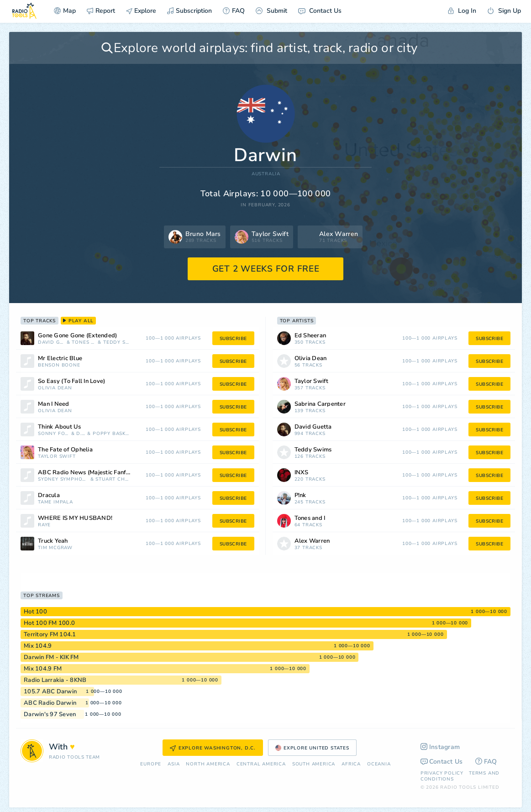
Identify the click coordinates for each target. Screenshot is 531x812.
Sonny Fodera (54, 434)
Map (65, 11)
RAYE (44, 525)
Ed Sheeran (310, 336)
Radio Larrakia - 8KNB (55, 680)
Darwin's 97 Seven (50, 714)
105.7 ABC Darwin (50, 692)
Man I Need (54, 404)
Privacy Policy (442, 773)
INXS (302, 473)
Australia (266, 174)
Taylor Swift (57, 457)
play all (78, 321)
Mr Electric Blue (60, 359)
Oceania (379, 764)
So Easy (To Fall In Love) (71, 381)
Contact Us (320, 11)
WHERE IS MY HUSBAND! (75, 518)
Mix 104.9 (38, 646)
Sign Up (504, 11)
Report (101, 11)
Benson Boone (59, 365)
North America (208, 764)
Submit (271, 11)
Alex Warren (312, 541)
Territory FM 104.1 (50, 634)
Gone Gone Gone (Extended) (77, 336)
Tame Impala (55, 502)
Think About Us (60, 427)
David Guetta (51, 343)
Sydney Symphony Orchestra (63, 479)
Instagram (440, 747)
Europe (151, 764)
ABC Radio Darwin (50, 703)
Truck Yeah (53, 541)
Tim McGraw (55, 548)
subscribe (233, 339)
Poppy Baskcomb (111, 434)
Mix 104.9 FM (43, 669)
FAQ (234, 11)
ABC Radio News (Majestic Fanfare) (87, 473)
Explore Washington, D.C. (213, 748)
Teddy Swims (116, 343)
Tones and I (84, 343)
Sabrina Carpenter (320, 404)
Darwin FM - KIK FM (51, 657)
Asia (173, 764)
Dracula (49, 495)
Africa (351, 764)
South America (314, 764)
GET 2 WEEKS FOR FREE (266, 269)
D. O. (81, 434)
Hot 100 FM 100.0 (49, 623)
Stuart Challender (112, 479)
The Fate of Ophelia (65, 450)
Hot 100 (35, 612)
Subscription (189, 11)
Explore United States (312, 748)
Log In (462, 11)
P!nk (300, 495)
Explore (141, 11)
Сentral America (261, 764)
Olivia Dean (55, 388)
